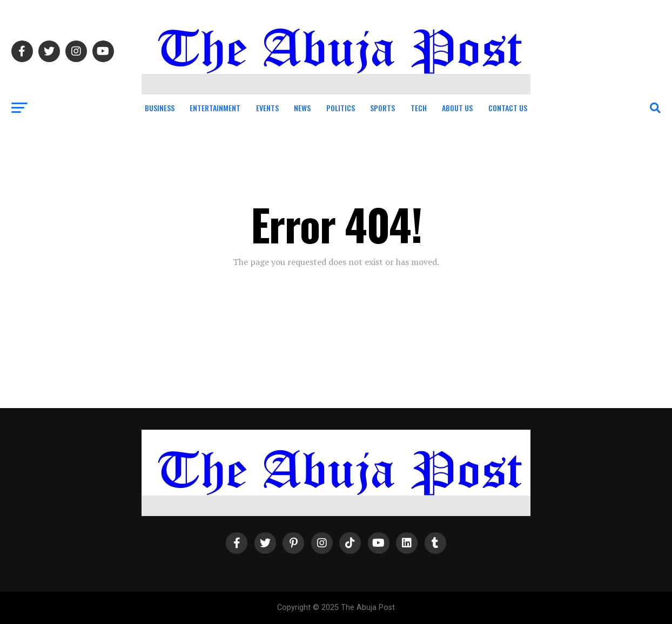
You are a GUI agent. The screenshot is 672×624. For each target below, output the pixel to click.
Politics (341, 108)
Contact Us (508, 108)
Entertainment (215, 108)
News (302, 108)
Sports (382, 108)
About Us (457, 108)
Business (160, 108)
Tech (419, 108)
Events (267, 108)
